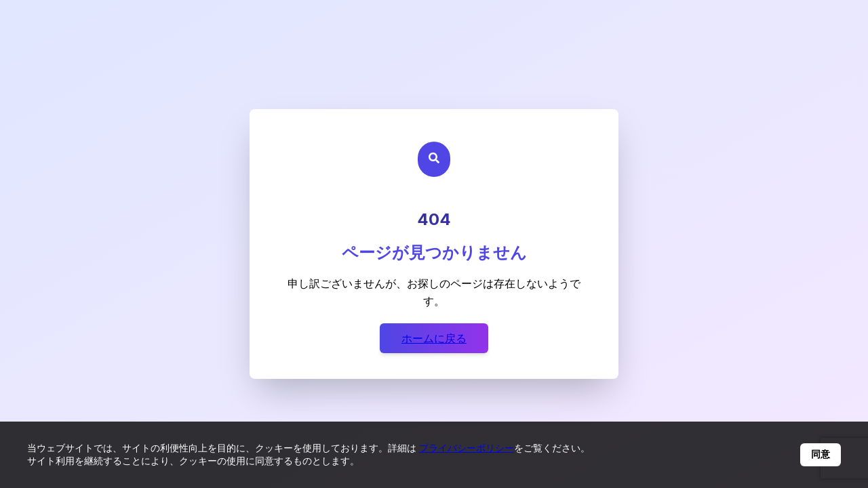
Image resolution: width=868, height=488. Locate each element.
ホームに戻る (434, 338)
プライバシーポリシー (467, 448)
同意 (821, 454)
